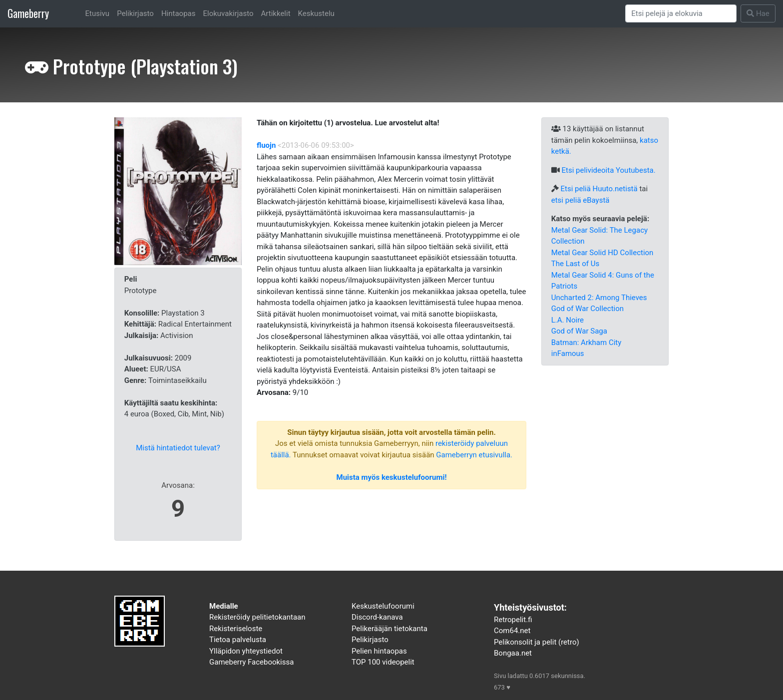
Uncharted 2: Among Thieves (599, 298)
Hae (758, 13)
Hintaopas (179, 13)
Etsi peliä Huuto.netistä (599, 189)
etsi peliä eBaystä (581, 200)
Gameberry (28, 13)
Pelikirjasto (135, 13)
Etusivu (98, 13)
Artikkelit (276, 13)
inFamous (568, 353)
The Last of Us (575, 264)
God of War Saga (579, 331)
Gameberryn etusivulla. (474, 455)
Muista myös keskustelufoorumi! (392, 477)
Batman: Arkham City (587, 343)
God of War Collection (587, 309)
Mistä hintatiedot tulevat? (178, 448)
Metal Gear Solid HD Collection (602, 253)
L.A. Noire (568, 320)
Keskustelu (316, 13)
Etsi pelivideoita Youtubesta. (608, 170)
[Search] (681, 13)
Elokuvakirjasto (228, 13)
